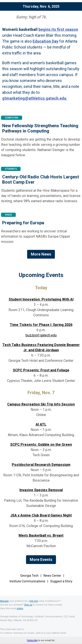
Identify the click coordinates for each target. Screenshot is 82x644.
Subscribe (32, 640)
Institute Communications (27, 581)
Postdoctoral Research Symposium (41, 465)
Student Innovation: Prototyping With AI (41, 299)
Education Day (45, 41)
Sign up (28, 605)
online (20, 608)
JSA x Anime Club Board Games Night (41, 515)
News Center (52, 576)
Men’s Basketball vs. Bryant (41, 535)
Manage (4, 601)
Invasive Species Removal (41, 490)
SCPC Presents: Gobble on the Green (41, 445)
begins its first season (58, 29)
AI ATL (41, 424)
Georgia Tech (29, 576)
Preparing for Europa (23, 223)
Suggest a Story (61, 581)
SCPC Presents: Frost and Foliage (41, 370)
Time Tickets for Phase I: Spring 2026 (41, 325)
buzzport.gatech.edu (41, 335)
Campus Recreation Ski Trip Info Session (41, 404)
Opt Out (34, 601)
